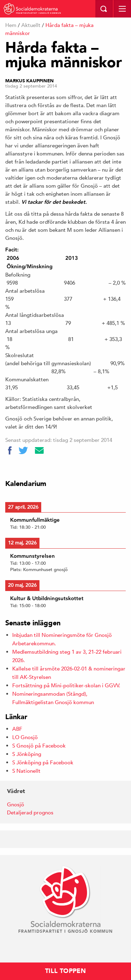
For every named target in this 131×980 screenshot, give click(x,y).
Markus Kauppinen (30, 81)
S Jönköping (27, 754)
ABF (17, 729)
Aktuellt (31, 25)
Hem (11, 25)
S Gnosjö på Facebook (39, 746)
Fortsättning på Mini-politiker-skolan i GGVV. (66, 685)
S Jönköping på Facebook (43, 762)
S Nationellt (26, 771)
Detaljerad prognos (30, 812)
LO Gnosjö (25, 737)
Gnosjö (16, 804)
